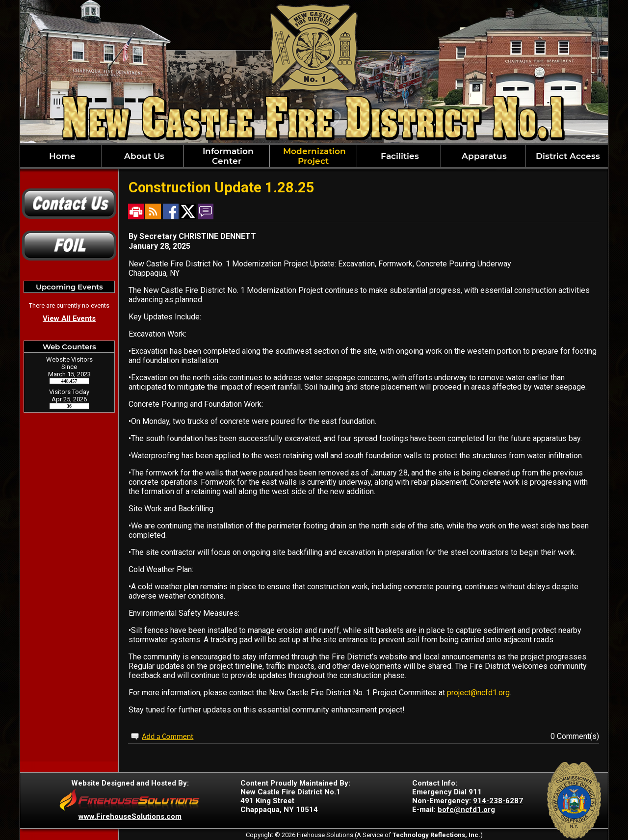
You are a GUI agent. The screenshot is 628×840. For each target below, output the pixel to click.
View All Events (69, 318)
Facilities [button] (399, 156)
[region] (314, 156)
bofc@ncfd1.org (466, 810)
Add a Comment (168, 736)
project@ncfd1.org (478, 693)
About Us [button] (143, 156)
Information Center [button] (227, 156)
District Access (567, 156)
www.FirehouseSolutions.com (130, 816)
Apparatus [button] (483, 156)
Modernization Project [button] (313, 156)
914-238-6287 (498, 801)
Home (61, 156)
